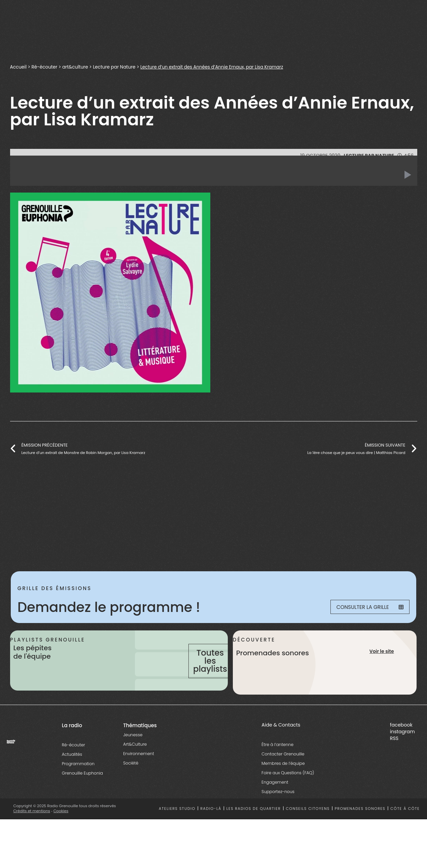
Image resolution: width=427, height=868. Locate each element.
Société (131, 779)
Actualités (72, 771)
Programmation (78, 780)
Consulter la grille (366, 607)
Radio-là (211, 825)
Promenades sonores (360, 825)
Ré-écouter (45, 67)
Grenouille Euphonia (82, 790)
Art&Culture (135, 761)
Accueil (18, 67)
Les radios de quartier (254, 825)
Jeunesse (133, 751)
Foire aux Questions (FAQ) (288, 789)
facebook (401, 741)
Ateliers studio (177, 825)
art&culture (75, 67)
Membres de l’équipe (283, 780)
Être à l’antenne (277, 761)
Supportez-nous (278, 808)
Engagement (275, 799)
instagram (402, 748)
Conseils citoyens (308, 825)
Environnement (139, 770)
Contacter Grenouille (283, 770)
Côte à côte (405, 825)
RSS (394, 755)
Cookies (61, 827)
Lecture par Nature (114, 67)
